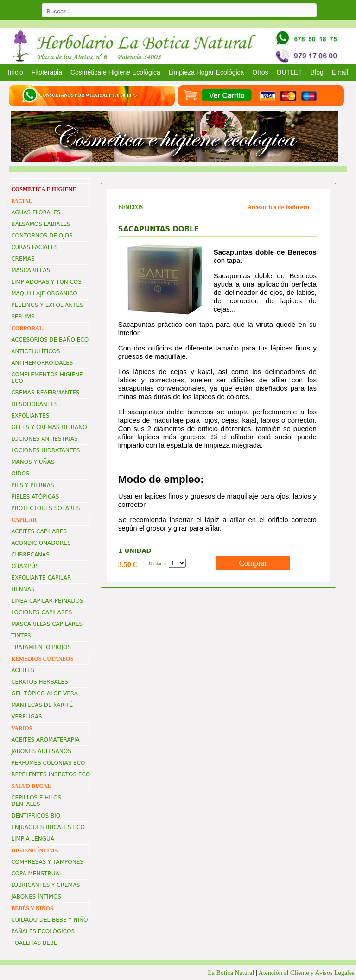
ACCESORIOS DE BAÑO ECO (50, 340)
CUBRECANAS (30, 555)
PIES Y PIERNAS (32, 485)
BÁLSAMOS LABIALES (41, 224)
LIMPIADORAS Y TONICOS (46, 282)
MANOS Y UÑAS (33, 462)
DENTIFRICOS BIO (36, 816)
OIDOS (20, 474)
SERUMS (23, 317)
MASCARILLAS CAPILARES (47, 624)
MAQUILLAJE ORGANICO (44, 293)
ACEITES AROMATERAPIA (45, 740)
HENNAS (23, 589)
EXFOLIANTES (30, 416)
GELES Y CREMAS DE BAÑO (49, 427)
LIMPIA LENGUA (33, 839)
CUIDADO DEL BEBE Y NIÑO (49, 920)
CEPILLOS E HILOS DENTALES (36, 801)
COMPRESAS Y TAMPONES (47, 862)
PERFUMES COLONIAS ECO (48, 763)
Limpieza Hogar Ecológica (207, 72)
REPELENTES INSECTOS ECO (51, 774)
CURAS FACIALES (34, 247)
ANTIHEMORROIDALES (42, 363)
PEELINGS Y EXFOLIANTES (47, 305)
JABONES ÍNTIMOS (36, 897)
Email (340, 72)
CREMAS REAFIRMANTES (45, 393)
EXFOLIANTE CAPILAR (41, 578)
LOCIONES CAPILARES (41, 612)
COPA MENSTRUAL (37, 874)
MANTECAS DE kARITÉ (42, 705)
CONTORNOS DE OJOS (42, 236)
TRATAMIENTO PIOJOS (41, 647)
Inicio (16, 72)
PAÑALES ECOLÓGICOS (43, 931)
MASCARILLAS (31, 270)
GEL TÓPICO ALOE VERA (44, 693)
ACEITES (23, 670)
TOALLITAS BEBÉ (34, 943)
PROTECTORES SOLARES (45, 508)
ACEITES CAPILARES (39, 531)
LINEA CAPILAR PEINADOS (47, 601)
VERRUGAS (26, 717)
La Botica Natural (231, 973)
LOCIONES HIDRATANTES (45, 450)
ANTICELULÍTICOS (35, 351)
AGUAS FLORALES (36, 212)
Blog (317, 72)
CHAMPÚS (25, 566)
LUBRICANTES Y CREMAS (46, 885)
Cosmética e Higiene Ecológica (115, 72)
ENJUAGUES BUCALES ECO (48, 827)
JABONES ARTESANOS (41, 751)
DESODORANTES (34, 404)
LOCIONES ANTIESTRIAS (44, 439)
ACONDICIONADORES (41, 543)
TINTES (21, 636)
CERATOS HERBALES (40, 682)
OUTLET (289, 72)
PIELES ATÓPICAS (35, 497)
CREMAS (23, 259)
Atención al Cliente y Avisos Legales (307, 973)
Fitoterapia (47, 72)
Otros (260, 72)
